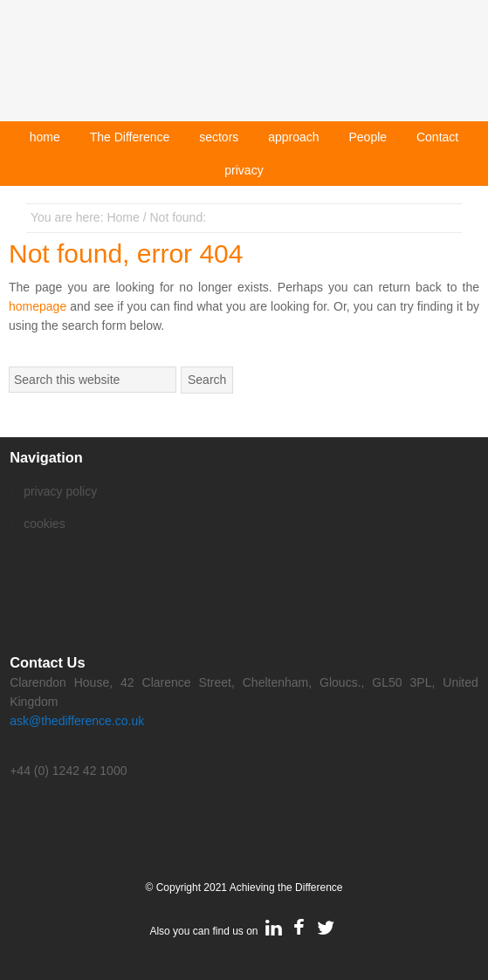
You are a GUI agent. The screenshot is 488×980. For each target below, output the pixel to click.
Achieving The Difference (244, 68)
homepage (38, 306)
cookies (44, 524)
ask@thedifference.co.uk (77, 721)
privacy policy (60, 491)
